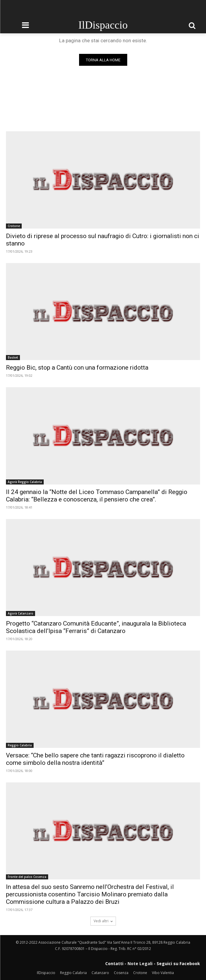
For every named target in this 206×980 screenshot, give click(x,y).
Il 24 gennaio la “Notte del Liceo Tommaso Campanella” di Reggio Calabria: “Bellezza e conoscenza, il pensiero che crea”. (97, 496)
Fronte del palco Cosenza (27, 877)
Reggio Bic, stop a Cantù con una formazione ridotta (77, 368)
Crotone (14, 226)
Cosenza (121, 973)
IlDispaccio (46, 973)
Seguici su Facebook (178, 963)
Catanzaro (100, 973)
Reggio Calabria (20, 745)
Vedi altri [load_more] (103, 921)
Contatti (114, 963)
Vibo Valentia (163, 973)
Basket (13, 357)
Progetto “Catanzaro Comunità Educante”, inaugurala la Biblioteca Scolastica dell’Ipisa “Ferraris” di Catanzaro (96, 627)
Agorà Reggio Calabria (25, 482)
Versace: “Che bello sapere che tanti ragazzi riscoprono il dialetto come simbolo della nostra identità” (95, 759)
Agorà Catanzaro (21, 613)
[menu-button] (25, 25)
